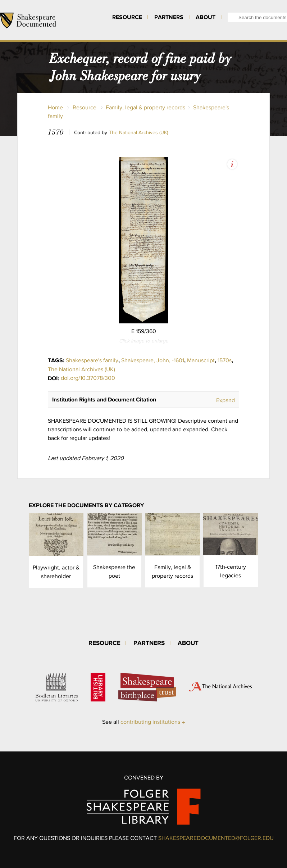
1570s (225, 360)
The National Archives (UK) (138, 132)
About (206, 17)
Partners (169, 17)
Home (55, 107)
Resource (127, 17)
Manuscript (201, 360)
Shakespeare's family (92, 360)
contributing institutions (150, 722)
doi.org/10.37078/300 (88, 378)
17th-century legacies (231, 571)
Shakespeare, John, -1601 (153, 360)
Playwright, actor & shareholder (56, 572)
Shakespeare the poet (114, 571)
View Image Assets (232, 164)
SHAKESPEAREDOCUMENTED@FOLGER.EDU (216, 838)
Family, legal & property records (145, 107)
